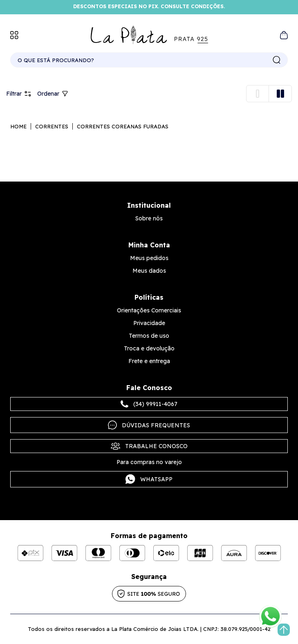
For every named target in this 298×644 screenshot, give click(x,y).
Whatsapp (149, 479)
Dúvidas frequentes (149, 425)
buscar (277, 60)
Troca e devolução (149, 348)
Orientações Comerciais (149, 310)
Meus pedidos (149, 258)
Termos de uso (149, 336)
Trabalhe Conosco (149, 446)
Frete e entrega (149, 361)
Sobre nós (149, 218)
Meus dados (149, 271)
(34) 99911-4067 (149, 404)
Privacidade (149, 323)
